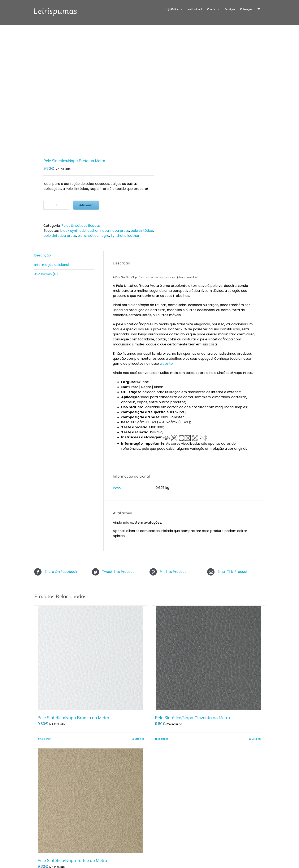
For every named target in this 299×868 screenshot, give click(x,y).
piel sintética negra (93, 236)
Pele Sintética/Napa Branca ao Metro (73, 718)
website (166, 364)
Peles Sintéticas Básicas (81, 226)
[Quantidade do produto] (56, 205)
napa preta (120, 231)
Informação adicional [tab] (52, 265)
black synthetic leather (79, 231)
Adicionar (86, 205)
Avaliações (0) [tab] (46, 274)
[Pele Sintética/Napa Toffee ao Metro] (91, 801)
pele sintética (142, 231)
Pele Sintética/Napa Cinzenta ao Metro (192, 718)
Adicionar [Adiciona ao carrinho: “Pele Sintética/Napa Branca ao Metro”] (45, 739)
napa (105, 231)
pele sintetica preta (60, 236)
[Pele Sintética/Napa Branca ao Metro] (91, 658)
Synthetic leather (125, 236)
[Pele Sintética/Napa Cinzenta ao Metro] (208, 658)
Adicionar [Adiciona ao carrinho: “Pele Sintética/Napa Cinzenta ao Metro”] (163, 739)
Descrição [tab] (42, 255)
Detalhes (139, 739)
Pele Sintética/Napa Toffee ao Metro (72, 860)
